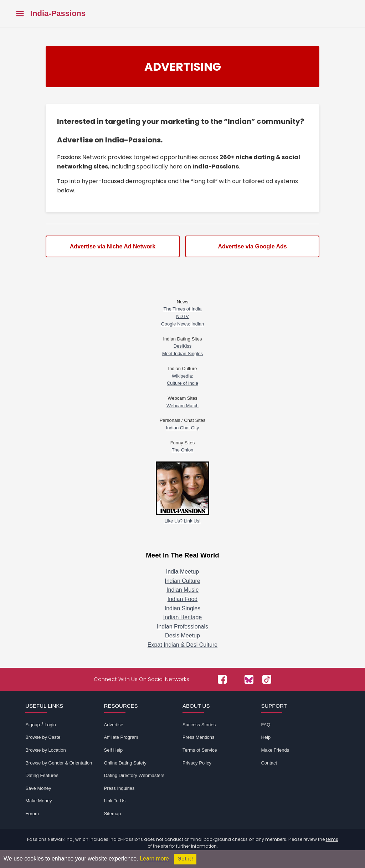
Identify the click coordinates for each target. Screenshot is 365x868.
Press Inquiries (119, 788)
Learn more (154, 859)
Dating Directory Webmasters (134, 775)
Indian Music (182, 590)
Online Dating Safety (125, 763)
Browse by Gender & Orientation (59, 763)
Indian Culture (182, 581)
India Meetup (183, 572)
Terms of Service (200, 750)
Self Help (114, 750)
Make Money (38, 801)
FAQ (266, 725)
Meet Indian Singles (182, 354)
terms (332, 839)
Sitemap (113, 814)
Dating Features (42, 775)
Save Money (38, 788)
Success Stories (199, 725)
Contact (269, 763)
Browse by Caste (43, 737)
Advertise (114, 725)
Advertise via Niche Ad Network (113, 246)
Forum (32, 814)
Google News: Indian (183, 324)
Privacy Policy (197, 763)
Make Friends (275, 750)
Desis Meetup (182, 635)
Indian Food (183, 599)
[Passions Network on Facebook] (222, 679)
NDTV (182, 316)
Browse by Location (45, 750)
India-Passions (58, 14)
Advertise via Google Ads (252, 246)
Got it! (185, 859)
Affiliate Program (121, 737)
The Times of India (183, 309)
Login (50, 725)
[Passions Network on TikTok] (267, 679)
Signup (32, 725)
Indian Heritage (183, 617)
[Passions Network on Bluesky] (249, 679)
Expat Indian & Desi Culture (183, 645)
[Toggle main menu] (20, 14)
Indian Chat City (183, 428)
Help (266, 737)
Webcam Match (182, 406)
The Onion (183, 450)
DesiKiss (183, 346)
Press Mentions (199, 737)
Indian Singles (183, 608)
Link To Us (115, 801)
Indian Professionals (182, 627)
